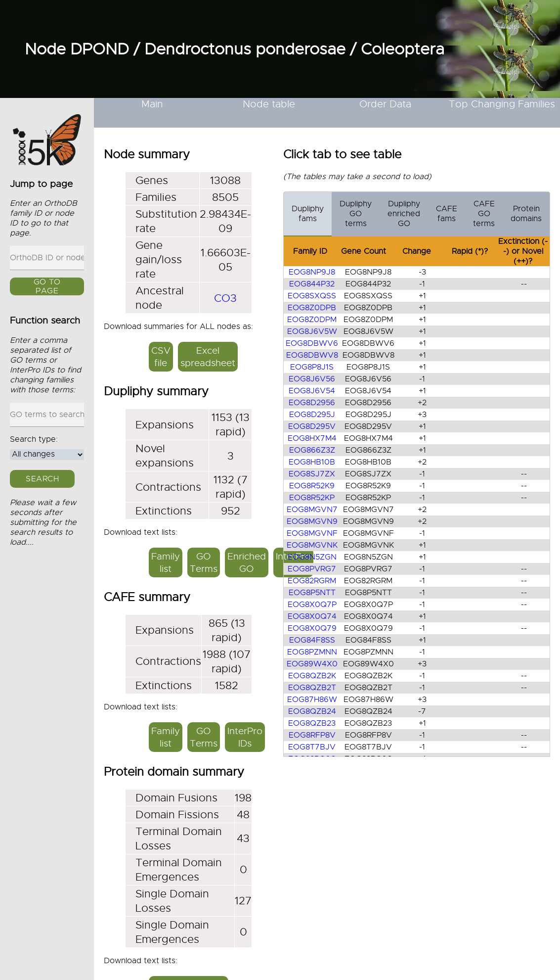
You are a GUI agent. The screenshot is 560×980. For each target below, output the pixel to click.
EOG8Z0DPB (312, 308)
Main (152, 104)
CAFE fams (447, 214)
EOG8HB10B (312, 462)
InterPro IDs (245, 737)
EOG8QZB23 (312, 723)
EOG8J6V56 (312, 379)
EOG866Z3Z (312, 450)
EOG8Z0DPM (312, 320)
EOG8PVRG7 (312, 569)
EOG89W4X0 (312, 664)
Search (42, 479)
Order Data (385, 104)
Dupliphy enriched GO (404, 214)
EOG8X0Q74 (312, 616)
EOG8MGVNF (312, 533)
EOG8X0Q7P (312, 605)
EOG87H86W (312, 700)
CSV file (161, 357)
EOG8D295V (312, 426)
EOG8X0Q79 (312, 628)
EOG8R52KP (312, 498)
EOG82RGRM (312, 581)
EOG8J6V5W (312, 331)
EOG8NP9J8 (312, 272)
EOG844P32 (312, 284)
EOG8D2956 (312, 403)
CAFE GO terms (484, 214)
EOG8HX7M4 (312, 438)
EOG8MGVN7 (312, 510)
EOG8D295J (312, 415)
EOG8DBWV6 (312, 343)
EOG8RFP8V (312, 735)
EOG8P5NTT (312, 593)
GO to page (47, 287)
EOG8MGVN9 (312, 521)
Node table (269, 104)
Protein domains (526, 214)
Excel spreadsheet (208, 357)
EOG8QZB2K (312, 676)
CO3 (225, 298)
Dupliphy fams (308, 214)
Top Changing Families (502, 104)
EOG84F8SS (312, 640)
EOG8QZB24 (312, 711)
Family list (166, 562)
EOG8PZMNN (312, 652)
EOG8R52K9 (312, 486)
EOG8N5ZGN (312, 557)
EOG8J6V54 (312, 391)
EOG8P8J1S (312, 367)
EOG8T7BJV (312, 747)
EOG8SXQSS (312, 296)
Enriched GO (247, 562)
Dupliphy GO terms (356, 214)
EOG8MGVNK (312, 545)
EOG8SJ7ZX (312, 474)
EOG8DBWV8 (312, 355)
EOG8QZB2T (312, 688)
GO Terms (204, 562)
